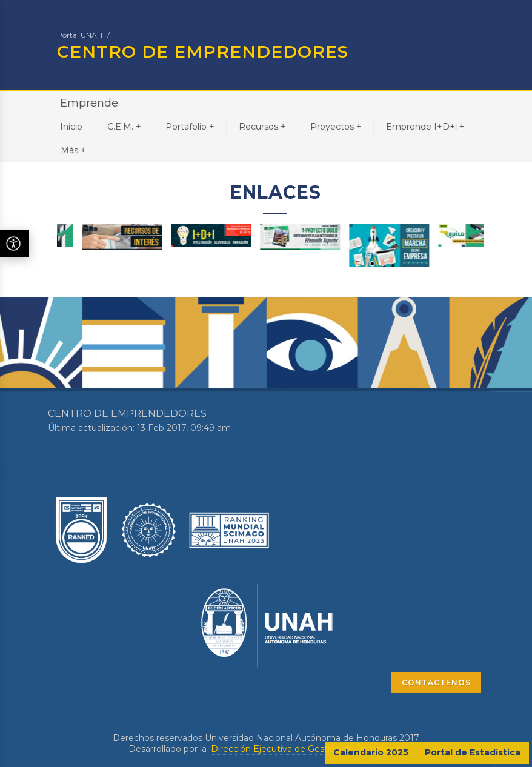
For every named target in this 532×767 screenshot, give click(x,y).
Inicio (71, 127)
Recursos (262, 126)
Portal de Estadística (473, 752)
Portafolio (190, 126)
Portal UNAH (80, 35)
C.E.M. (124, 126)
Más (73, 150)
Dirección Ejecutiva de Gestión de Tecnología (306, 749)
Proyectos (336, 126)
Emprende (89, 103)
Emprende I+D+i (425, 126)
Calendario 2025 (371, 752)
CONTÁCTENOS (436, 682)
